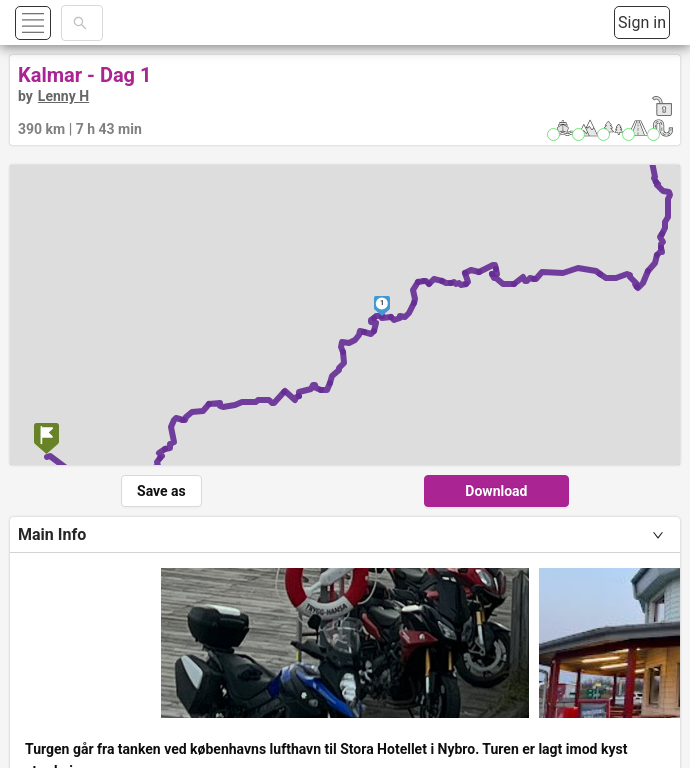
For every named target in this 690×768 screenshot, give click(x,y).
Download (496, 491)
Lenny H (63, 96)
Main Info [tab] (52, 534)
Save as (161, 491)
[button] (56, 22)
